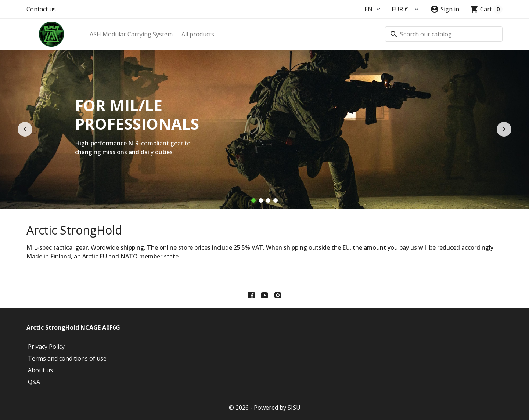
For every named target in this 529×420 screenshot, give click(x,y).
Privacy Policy (46, 347)
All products (198, 34)
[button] (445, 9)
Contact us (41, 9)
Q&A (34, 382)
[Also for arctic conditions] (268, 200)
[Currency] (406, 9)
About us (40, 370)
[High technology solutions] (261, 200)
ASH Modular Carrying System (131, 34)
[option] (264, 129)
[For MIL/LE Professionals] (253, 200)
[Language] (373, 9)
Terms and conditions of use (67, 358)
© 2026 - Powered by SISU (265, 408)
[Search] (444, 34)
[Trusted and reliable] (276, 200)
